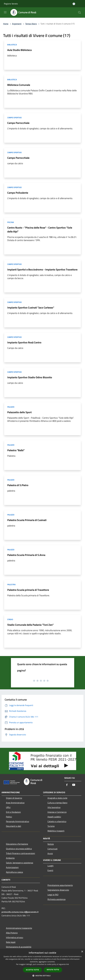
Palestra (11, 584)
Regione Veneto (11, 4)
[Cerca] (80, 13)
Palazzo (11, 407)
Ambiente (10, 858)
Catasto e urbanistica (57, 821)
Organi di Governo (14, 798)
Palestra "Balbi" (16, 450)
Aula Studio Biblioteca (19, 50)
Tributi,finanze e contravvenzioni (21, 853)
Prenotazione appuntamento (60, 885)
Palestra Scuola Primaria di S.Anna (26, 555)
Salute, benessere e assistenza (20, 863)
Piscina (11, 222)
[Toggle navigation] (5, 12)
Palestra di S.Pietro (18, 485)
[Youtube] (74, 785)
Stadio (10, 619)
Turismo (51, 826)
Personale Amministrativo (18, 821)
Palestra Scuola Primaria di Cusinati (27, 520)
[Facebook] (67, 785)
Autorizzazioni (12, 867)
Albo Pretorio (12, 933)
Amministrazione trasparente (19, 928)
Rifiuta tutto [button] (53, 970)
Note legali (11, 942)
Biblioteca (12, 45)
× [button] (82, 952)
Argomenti (17, 24)
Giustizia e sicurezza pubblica (19, 849)
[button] (43, 976)
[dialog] (43, 964)
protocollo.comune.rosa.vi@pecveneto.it (20, 912)
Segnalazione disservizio (58, 890)
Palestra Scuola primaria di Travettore (28, 590)
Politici (9, 817)
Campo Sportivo (14, 118)
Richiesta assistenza (56, 899)
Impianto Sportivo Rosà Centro (24, 342)
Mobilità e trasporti (56, 831)
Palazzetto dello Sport (19, 412)
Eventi (50, 870)
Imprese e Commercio (57, 812)
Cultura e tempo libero (57, 803)
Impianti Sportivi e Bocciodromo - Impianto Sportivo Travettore (42, 269)
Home (6, 24)
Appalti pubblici (54, 817)
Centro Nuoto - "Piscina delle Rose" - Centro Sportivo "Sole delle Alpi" (40, 230)
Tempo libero (31, 24)
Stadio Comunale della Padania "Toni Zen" (30, 625)
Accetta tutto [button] (32, 970)
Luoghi (51, 866)
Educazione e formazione (17, 844)
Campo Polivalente (18, 193)
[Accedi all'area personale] (74, 4)
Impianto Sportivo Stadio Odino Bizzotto (30, 377)
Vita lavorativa (54, 807)
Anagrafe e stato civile (57, 798)
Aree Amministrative (15, 803)
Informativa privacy (15, 937)
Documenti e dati (14, 826)
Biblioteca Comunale (19, 85)
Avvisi (50, 853)
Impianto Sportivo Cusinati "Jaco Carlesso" (31, 308)
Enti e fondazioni (13, 812)
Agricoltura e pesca (14, 872)
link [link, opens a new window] (67, 964)
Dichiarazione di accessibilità (19, 947)
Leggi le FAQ (53, 895)
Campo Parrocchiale (18, 123)
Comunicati (53, 849)
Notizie (51, 844)
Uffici (8, 807)
